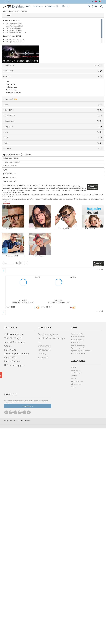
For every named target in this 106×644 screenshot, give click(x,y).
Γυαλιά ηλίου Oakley (78, 561)
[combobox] (9, 479)
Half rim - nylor (11, 294)
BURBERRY (9, 198)
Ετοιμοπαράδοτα (13, 85)
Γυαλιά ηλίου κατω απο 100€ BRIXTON (16, 33)
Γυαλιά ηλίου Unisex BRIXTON (14, 28)
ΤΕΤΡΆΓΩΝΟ (10, 321)
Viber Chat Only (13, 554)
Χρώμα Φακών (9, 256)
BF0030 (8, 216)
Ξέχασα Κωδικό (76, 600)
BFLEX (8, 189)
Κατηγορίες (8, 97)
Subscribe (28, 622)
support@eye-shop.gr (15, 558)
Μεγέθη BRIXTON (10, 65)
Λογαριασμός (76, 586)
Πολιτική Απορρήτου (14, 581)
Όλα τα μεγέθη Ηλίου (78, 569)
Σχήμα (7, 299)
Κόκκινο (9, 251)
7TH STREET (10, 176)
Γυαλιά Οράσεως (11, 108)
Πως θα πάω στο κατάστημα (51, 554)
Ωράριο (8, 561)
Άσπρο (9, 237)
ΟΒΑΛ (8, 310)
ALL (8, 235)
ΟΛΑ (7, 71)
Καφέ (9, 273)
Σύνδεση (74, 583)
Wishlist (74, 594)
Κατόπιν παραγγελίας (14, 88)
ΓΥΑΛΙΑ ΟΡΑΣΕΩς (14, 11)
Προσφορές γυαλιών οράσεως (81, 566)
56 (7, 73)
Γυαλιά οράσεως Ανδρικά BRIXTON (15, 39)
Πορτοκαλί (10, 246)
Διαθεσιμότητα (9, 80)
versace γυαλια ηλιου (10, 397)
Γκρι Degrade (11, 270)
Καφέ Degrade (12, 275)
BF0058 (8, 219)
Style (6, 283)
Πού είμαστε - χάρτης (48, 550)
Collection (8, 342)
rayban (5, 385)
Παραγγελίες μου (77, 597)
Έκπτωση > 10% (11, 334)
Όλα (8, 90)
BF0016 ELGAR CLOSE (12, 210)
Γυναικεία (9, 150)
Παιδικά (9, 153)
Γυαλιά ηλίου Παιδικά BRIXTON (14, 30)
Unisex (8, 142)
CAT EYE (8, 307)
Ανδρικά (9, 147)
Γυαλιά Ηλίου (10, 105)
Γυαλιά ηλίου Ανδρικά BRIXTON (14, 24)
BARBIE (8, 184)
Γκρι (8, 267)
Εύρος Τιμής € (12, 120)
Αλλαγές (42, 569)
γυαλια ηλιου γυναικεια (11, 378)
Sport (8, 144)
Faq (40, 558)
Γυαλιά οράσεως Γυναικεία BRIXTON (15, 42)
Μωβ (9, 243)
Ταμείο (74, 602)
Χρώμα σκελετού (10, 229)
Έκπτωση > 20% (11, 337)
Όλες (9, 331)
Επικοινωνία (10, 565)
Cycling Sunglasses (78, 555)
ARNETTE (9, 181)
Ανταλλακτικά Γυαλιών (13, 113)
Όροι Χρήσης (44, 561)
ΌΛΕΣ (8, 348)
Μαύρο (9, 248)
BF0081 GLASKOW (11, 224)
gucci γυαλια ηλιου (9, 389)
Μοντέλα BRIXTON (10, 202)
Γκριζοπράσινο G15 (13, 278)
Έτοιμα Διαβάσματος (13, 158)
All (7, 288)
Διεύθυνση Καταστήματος (17, 569)
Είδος (7, 134)
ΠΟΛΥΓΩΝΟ (9, 313)
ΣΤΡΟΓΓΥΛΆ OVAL (11, 319)
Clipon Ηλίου (11, 264)
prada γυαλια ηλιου (10, 393)
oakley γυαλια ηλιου (10, 381)
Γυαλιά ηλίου (76, 558)
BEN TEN (9, 187)
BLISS (8, 192)
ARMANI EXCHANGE (12, 178)
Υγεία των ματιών (77, 550)
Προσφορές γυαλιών (78, 563)
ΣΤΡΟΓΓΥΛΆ (9, 316)
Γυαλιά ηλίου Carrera (78, 552)
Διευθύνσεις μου (77, 588)
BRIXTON (24, 11)
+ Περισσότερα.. (6, 419)
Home (5, 11)
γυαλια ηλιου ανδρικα (10, 374)
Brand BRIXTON (9, 165)
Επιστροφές (43, 573)
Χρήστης (74, 591)
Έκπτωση (7, 326)
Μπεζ (9, 240)
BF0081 (8, 222)
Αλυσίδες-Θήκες (11, 110)
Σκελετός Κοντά (11, 155)
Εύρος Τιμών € (9, 125)
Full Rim (9, 291)
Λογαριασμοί (44, 565)
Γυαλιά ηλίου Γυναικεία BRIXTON (14, 26)
